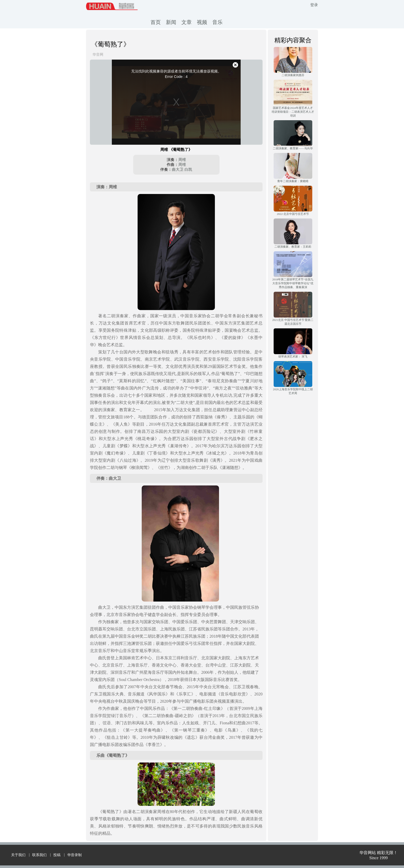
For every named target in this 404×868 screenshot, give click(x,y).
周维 (182, 160)
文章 (187, 22)
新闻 (171, 22)
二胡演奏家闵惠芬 (293, 75)
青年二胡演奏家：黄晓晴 (293, 181)
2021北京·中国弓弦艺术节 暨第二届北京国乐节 (293, 322)
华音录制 (74, 855)
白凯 (188, 169)
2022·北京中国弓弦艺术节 (293, 214)
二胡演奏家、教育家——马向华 (293, 148)
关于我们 (18, 855)
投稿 (57, 855)
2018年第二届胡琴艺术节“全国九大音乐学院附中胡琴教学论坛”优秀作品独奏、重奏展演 (293, 283)
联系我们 (39, 855)
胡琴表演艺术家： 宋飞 (293, 356)
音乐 (217, 22)
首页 (156, 22)
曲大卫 (178, 169)
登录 (314, 5)
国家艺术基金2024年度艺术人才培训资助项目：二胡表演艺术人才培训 (293, 112)
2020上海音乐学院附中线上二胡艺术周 (293, 391)
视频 (202, 22)
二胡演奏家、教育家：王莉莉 (293, 247)
